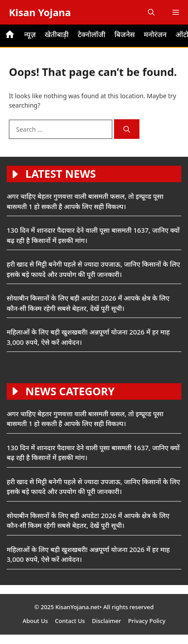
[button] (151, 12)
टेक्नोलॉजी (92, 34)
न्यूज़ (30, 34)
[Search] (127, 129)
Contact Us (70, 621)
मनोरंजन (155, 34)
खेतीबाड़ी (57, 34)
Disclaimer (106, 621)
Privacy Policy (147, 621)
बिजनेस (125, 34)
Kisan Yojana (40, 12)
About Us (35, 621)
